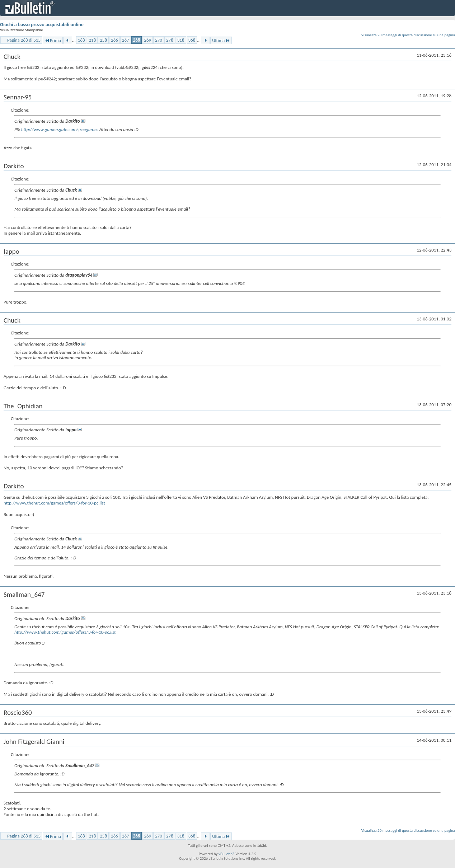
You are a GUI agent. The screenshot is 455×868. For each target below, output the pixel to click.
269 (147, 40)
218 (92, 40)
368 (192, 40)
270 (159, 40)
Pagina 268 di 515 (24, 40)
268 (137, 40)
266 (114, 40)
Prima (53, 40)
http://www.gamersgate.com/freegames (60, 129)
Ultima (221, 40)
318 (181, 40)
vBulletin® (227, 854)
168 (81, 40)
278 (170, 40)
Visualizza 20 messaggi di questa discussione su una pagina (408, 35)
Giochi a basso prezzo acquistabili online (42, 25)
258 (103, 40)
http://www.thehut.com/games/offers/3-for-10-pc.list (54, 503)
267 (126, 40)
